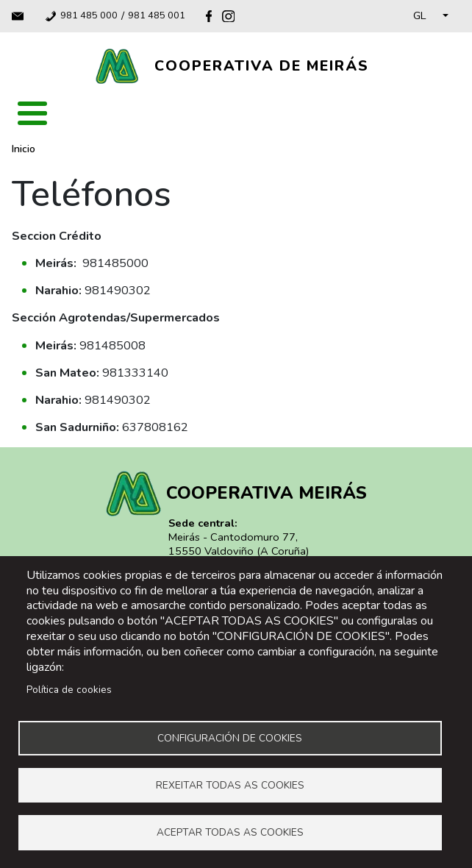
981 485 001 (157, 16)
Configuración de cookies (230, 737)
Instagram (228, 16)
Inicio (24, 149)
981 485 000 (89, 16)
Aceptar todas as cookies (230, 832)
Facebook (209, 16)
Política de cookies (69, 688)
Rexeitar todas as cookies (230, 785)
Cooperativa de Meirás (262, 66)
